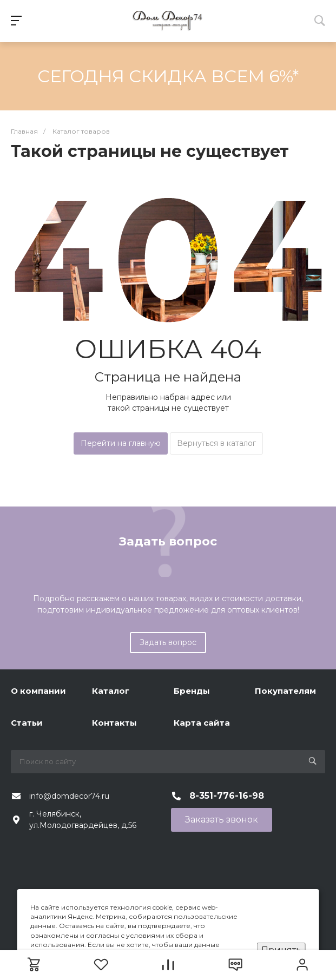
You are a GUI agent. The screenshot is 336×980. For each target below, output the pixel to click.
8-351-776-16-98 (227, 796)
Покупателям (285, 691)
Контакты (114, 723)
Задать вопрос (168, 642)
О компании (38, 691)
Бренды (192, 691)
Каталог (111, 691)
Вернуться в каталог (216, 443)
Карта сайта (202, 723)
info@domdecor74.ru (69, 796)
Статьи (27, 723)
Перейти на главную (121, 443)
